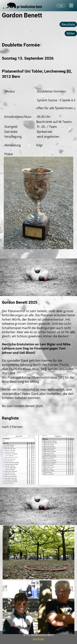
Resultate (68, 24)
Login (61, 6)
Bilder (71, 33)
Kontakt (39, 639)
